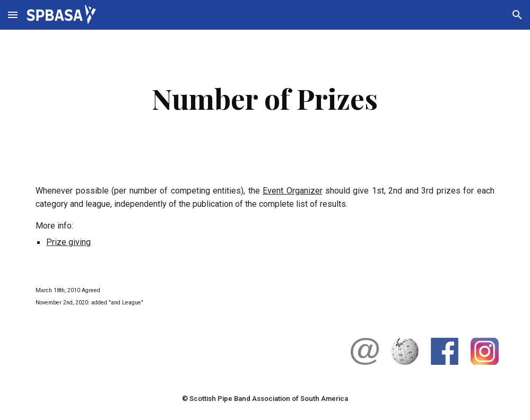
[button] (13, 15)
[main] (265, 98)
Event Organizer (292, 191)
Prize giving (68, 242)
